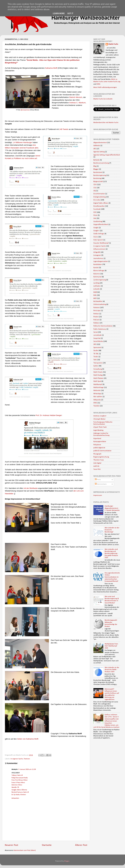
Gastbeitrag (98, 222)
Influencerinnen (99, 249)
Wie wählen (98, 397)
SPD (95, 344)
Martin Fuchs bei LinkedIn (103, 99)
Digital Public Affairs (101, 203)
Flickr (95, 215)
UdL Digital (97, 463)
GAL (95, 218)
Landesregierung (100, 280)
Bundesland (98, 172)
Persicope (97, 311)
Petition (96, 314)
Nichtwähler (98, 301)
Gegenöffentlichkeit (101, 225)
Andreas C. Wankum (77, 103)
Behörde (96, 160)
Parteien (27, 759)
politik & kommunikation (102, 451)
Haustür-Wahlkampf (101, 243)
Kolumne (97, 274)
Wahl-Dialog (98, 375)
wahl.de (96, 466)
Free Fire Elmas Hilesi (20, 780)
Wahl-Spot (97, 381)
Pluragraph (97, 454)
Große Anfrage (99, 234)
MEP (95, 298)
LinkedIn (96, 289)
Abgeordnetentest (100, 143)
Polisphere (97, 445)
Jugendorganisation (101, 262)
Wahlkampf (98, 385)
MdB (95, 292)
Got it (70, 13)
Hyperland (97, 439)
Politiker (96, 323)
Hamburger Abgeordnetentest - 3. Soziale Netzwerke (112, 508)
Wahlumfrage (98, 388)
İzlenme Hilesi (17, 785)
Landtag (96, 283)
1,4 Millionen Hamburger (23, 142)
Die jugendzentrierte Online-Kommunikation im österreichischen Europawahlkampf (112, 577)
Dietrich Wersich (76, 97)
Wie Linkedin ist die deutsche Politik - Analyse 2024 (112, 670)
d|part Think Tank (100, 427)
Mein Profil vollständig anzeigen (105, 87)
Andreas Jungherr (100, 416)
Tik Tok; (96, 354)
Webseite (97, 391)
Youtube (96, 406)
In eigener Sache (17, 759)
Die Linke (97, 200)
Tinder (96, 357)
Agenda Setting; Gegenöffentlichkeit (107, 155)
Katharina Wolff (51, 68)
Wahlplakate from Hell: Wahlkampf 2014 (111, 646)
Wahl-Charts (98, 372)
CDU (95, 185)
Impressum (98, 495)
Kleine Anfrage (99, 271)
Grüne (96, 237)
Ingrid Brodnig (98, 430)
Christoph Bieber (99, 419)
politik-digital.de (99, 448)
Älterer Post (81, 845)
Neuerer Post (11, 845)
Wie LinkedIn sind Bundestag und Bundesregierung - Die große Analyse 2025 (111, 553)
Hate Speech (98, 240)
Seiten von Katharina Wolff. (28, 739)
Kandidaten (98, 265)
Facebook (97, 209)
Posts (98, 480)
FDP (95, 212)
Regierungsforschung (101, 457)
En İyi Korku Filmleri (19, 795)
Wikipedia (97, 400)
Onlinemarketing (100, 304)
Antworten (15, 798)
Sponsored (97, 348)
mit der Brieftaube (31, 488)
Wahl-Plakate (98, 378)
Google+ (96, 231)
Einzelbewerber (99, 206)
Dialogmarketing (99, 197)
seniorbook (97, 335)
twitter (96, 366)
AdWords (97, 146)
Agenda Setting (99, 152)
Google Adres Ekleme (19, 790)
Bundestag (97, 178)
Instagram (97, 255)
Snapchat (97, 338)
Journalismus (98, 258)
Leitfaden (97, 286)
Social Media (98, 341)
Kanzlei (96, 268)
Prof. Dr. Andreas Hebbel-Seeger (49, 415)
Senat (96, 332)
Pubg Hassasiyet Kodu (20, 778)
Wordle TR (15, 787)
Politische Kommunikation (103, 326)
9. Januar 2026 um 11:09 (27, 769)
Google (96, 228)
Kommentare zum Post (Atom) (25, 850)
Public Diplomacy (100, 329)
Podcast (96, 320)
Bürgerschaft (98, 182)
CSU (95, 188)
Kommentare (101, 484)
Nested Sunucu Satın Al (20, 792)
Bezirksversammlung (101, 163)
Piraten (96, 317)
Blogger (96, 169)
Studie (96, 351)
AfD (95, 149)
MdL (95, 295)
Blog (95, 166)
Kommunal (97, 277)
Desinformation (99, 194)
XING (98, 84)
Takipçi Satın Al (17, 775)
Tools (95, 360)
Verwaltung (98, 369)
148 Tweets (64, 129)
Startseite (47, 845)
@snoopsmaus (25, 110)
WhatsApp (97, 394)
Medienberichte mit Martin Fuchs (106, 123)
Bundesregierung (100, 175)
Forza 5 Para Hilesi (18, 783)
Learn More (59, 13)
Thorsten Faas (99, 460)
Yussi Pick (97, 469)
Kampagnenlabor (100, 442)
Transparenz (98, 363)
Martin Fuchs (113, 44)
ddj (95, 191)
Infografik (97, 252)
